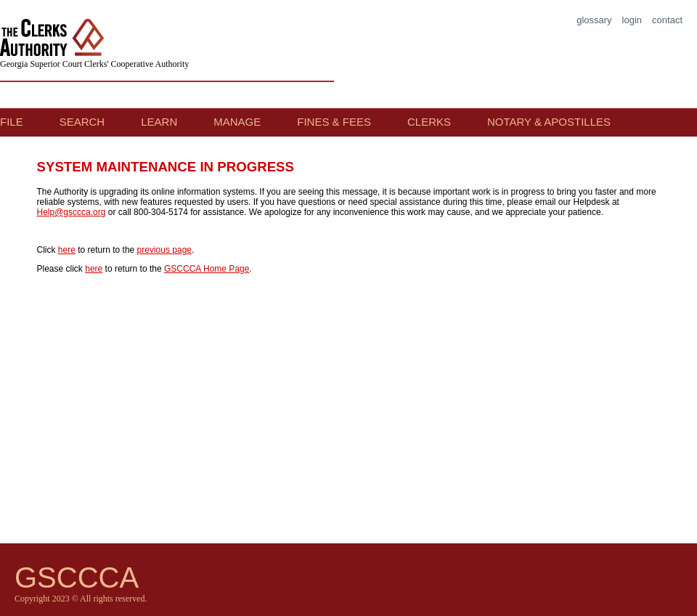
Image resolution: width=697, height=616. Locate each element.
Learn (159, 122)
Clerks (429, 122)
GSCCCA (77, 577)
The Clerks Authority (55, 39)
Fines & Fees (334, 122)
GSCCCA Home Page (207, 269)
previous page (164, 250)
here (67, 250)
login (632, 20)
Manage (237, 122)
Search (82, 122)
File (12, 122)
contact (667, 20)
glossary (594, 20)
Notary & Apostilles (549, 122)
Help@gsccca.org (72, 212)
